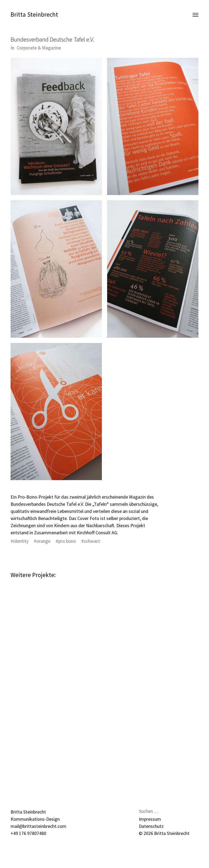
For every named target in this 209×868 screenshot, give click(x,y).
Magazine (51, 48)
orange (43, 541)
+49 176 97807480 (28, 833)
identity (21, 541)
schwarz (92, 541)
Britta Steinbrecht (34, 14)
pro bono (67, 541)
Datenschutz (151, 826)
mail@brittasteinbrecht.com (38, 826)
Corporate (27, 48)
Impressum (150, 819)
